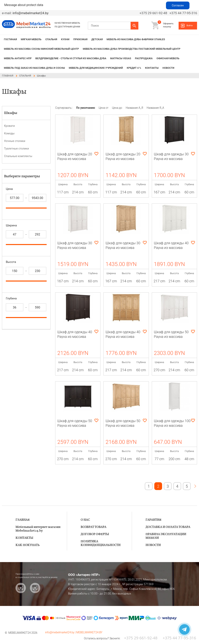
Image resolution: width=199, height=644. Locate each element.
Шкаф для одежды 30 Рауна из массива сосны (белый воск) (75, 248)
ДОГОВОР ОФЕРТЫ (95, 534)
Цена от (104, 108)
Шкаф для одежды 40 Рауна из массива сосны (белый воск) (171, 248)
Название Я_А (155, 108)
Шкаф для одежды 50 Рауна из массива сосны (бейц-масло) (123, 425)
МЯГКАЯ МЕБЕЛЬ (31, 39)
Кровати (9, 126)
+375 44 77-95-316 (183, 13)
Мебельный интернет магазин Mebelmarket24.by (38, 529)
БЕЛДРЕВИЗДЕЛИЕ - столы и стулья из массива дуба (71, 58)
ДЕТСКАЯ (97, 39)
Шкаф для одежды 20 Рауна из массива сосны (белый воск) (75, 159)
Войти (190, 26)
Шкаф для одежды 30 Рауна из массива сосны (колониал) (171, 159)
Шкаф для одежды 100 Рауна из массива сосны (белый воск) (172, 425)
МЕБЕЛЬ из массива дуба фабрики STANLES (136, 39)
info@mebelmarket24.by (30, 13)
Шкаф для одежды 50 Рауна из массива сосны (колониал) (75, 425)
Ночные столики (15, 141)
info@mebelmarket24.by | (61, 632)
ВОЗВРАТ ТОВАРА (93, 527)
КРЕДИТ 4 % (134, 68)
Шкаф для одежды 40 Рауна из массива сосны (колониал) (75, 337)
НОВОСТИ (168, 68)
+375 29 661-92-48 (153, 13)
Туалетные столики (16, 149)
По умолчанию (86, 108)
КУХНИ (65, 39)
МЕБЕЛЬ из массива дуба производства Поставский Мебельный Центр (132, 49)
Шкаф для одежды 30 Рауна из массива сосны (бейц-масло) (123, 248)
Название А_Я (135, 108)
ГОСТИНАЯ (10, 39)
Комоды (9, 133)
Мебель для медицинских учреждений (96, 68)
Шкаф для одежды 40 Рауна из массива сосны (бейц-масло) (123, 337)
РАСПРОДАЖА (144, 58)
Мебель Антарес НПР (18, 58)
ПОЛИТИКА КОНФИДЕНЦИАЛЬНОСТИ (101, 543)
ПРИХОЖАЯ (80, 39)
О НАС (85, 520)
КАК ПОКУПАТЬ (28, 545)
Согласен (178, 5)
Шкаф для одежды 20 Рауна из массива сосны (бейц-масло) (123, 159)
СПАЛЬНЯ (51, 39)
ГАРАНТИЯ (153, 520)
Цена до (117, 108)
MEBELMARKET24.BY (89, 632)
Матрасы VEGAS (121, 58)
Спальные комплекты (18, 156)
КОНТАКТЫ (152, 68)
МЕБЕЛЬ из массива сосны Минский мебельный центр (41, 49)
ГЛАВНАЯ (23, 520)
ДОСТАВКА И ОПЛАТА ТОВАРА (168, 527)
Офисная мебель (168, 58)
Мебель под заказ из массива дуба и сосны (34, 68)
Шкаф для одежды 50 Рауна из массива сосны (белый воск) (171, 337)
